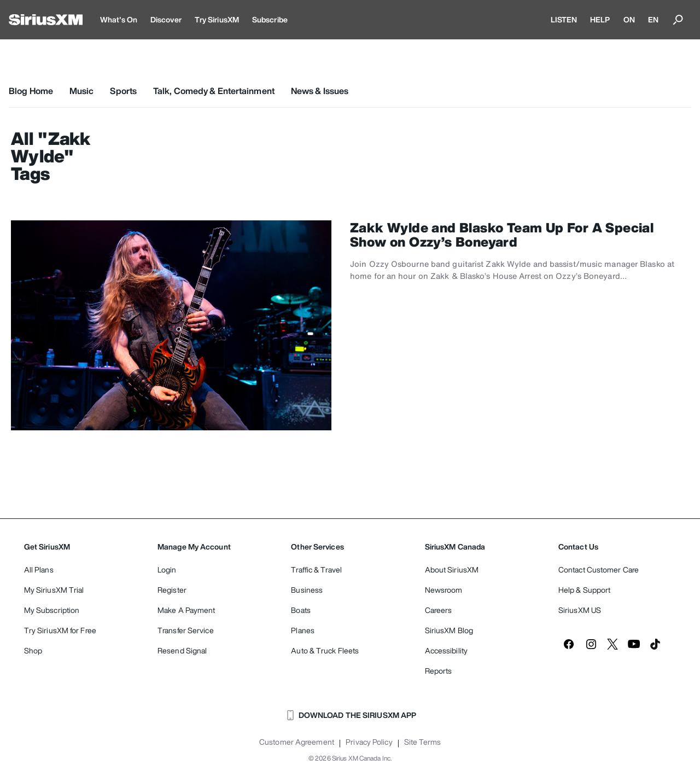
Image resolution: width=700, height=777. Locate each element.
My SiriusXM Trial (54, 590)
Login (167, 569)
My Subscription (52, 610)
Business (307, 590)
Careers (439, 610)
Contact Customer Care (599, 569)
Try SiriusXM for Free (60, 630)
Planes (303, 630)
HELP (600, 19)
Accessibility (446, 650)
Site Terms (422, 742)
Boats (301, 610)
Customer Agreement (297, 742)
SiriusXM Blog (449, 630)
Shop (33, 650)
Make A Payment (186, 610)
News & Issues (320, 91)
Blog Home (31, 91)
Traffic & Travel (316, 569)
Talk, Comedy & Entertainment (214, 91)
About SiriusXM (452, 569)
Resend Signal (182, 650)
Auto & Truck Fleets (325, 650)
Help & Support (584, 590)
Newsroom (444, 590)
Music (82, 91)
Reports (439, 671)
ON (629, 19)
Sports (123, 91)
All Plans (39, 569)
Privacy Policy (369, 742)
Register (172, 590)
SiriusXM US (580, 610)
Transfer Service (186, 630)
